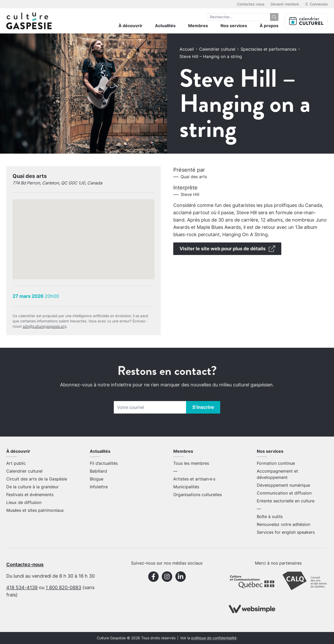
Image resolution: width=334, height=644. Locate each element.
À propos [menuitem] (269, 26)
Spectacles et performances (269, 49)
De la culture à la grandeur (32, 487)
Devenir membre (285, 4)
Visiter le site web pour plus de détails (227, 249)
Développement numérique (283, 485)
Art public (16, 463)
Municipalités (186, 487)
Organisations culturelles (198, 495)
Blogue (97, 479)
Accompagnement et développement (277, 474)
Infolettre (99, 487)
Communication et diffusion (284, 493)
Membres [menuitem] (198, 26)
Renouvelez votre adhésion (284, 524)
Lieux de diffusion (24, 502)
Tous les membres (191, 463)
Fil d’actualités (104, 463)
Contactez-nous (251, 4)
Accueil (187, 49)
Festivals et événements (30, 495)
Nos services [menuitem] (234, 26)
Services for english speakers (286, 532)
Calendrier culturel (217, 49)
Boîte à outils (270, 517)
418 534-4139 (22, 587)
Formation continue (276, 463)
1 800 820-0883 (63, 587)
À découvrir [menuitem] (130, 26)
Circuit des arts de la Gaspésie (37, 479)
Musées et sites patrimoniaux (35, 510)
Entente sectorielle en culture (286, 501)
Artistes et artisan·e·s (194, 479)
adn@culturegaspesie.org (45, 326)
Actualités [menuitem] (165, 26)
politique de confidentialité (214, 638)
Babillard (98, 471)
